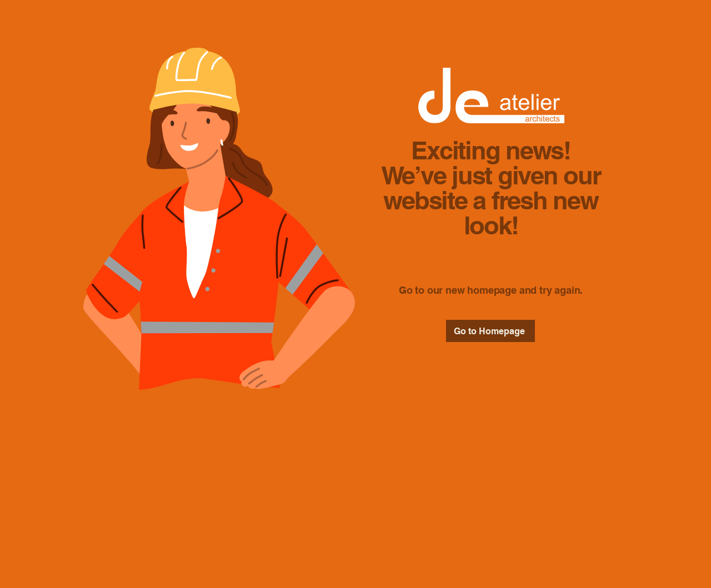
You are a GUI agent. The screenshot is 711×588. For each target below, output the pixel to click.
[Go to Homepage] (490, 331)
